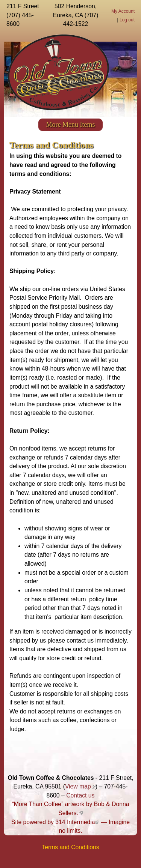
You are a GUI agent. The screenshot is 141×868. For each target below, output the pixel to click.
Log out (127, 20)
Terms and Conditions (70, 847)
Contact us (80, 795)
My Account (123, 11)
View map (80, 786)
